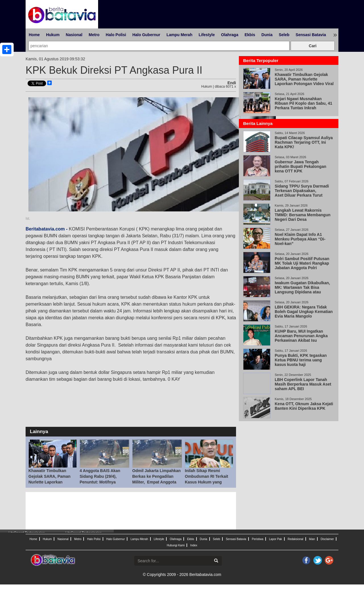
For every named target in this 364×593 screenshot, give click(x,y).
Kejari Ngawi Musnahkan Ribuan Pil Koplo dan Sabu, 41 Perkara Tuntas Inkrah (303, 103)
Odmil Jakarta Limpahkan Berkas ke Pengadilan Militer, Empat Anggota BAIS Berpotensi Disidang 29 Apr (157, 482)
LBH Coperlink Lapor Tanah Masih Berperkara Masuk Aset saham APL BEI (303, 384)
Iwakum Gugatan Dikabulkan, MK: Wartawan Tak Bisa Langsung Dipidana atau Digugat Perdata (302, 290)
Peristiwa (258, 539)
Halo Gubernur (146, 35)
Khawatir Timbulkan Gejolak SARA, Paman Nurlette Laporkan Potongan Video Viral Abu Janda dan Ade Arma (52, 482)
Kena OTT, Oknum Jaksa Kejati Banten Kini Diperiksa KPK (304, 406)
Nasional (74, 35)
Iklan (312, 539)
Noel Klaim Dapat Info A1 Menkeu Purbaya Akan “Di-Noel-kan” (300, 239)
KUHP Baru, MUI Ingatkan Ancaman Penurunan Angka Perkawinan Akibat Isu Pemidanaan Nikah (301, 338)
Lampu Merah (179, 35)
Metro (94, 35)
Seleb (284, 35)
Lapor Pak (276, 539)
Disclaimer (327, 539)
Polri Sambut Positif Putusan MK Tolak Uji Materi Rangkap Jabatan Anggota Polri (302, 263)
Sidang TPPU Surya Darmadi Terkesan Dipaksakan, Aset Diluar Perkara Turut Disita (302, 193)
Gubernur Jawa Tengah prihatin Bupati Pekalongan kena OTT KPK (300, 166)
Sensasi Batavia (311, 35)
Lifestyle (207, 35)
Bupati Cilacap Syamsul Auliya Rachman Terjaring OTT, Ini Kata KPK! (304, 142)
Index (194, 545)
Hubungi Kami (176, 545)
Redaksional (296, 539)
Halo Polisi (116, 35)
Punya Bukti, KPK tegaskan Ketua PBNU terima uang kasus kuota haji (301, 360)
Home (34, 35)
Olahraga (230, 35)
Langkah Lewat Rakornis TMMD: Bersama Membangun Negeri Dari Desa (303, 215)
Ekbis (250, 35)
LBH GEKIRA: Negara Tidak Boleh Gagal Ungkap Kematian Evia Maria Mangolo (304, 312)
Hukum (53, 35)
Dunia (267, 35)
